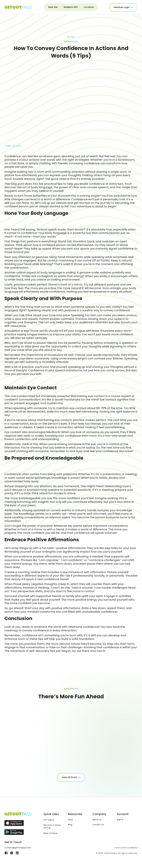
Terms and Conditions (126, 848)
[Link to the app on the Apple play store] (14, 823)
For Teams (49, 820)
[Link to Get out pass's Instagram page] (12, 853)
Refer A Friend (50, 833)
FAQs (70, 820)
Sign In (120, 820)
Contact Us (98, 825)
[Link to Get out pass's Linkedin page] (17, 853)
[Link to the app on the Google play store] (14, 832)
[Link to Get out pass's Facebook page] (6, 853)
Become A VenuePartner (52, 826)
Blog (70, 825)
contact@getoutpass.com (18, 848)
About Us (97, 820)
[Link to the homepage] (18, 814)
